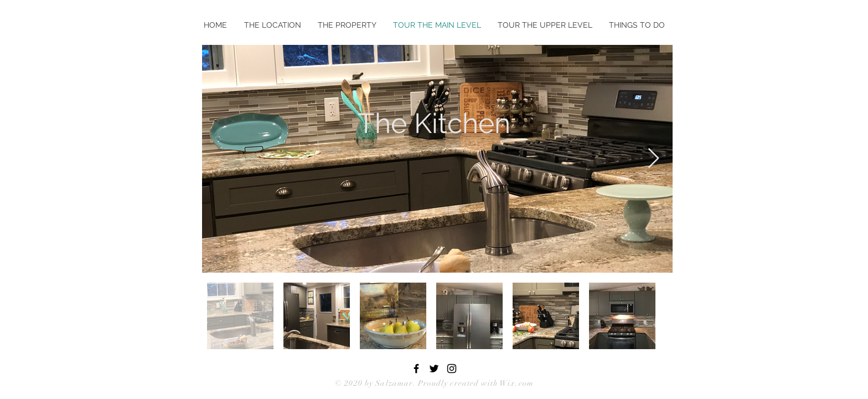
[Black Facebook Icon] (416, 369)
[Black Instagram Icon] (452, 369)
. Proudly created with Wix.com (473, 383)
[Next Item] (653, 159)
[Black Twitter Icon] (434, 369)
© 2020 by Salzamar (374, 383)
